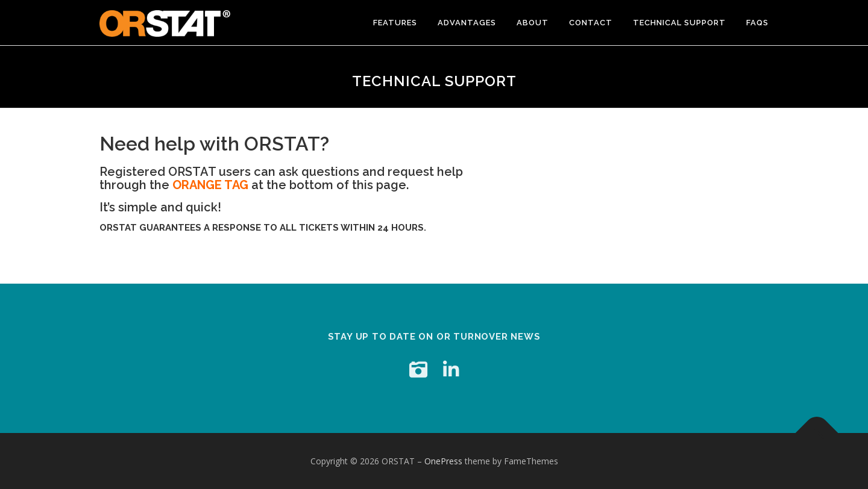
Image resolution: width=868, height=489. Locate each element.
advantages (467, 23)
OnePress (443, 461)
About (533, 23)
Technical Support (679, 23)
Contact (591, 23)
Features (395, 23)
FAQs (757, 23)
